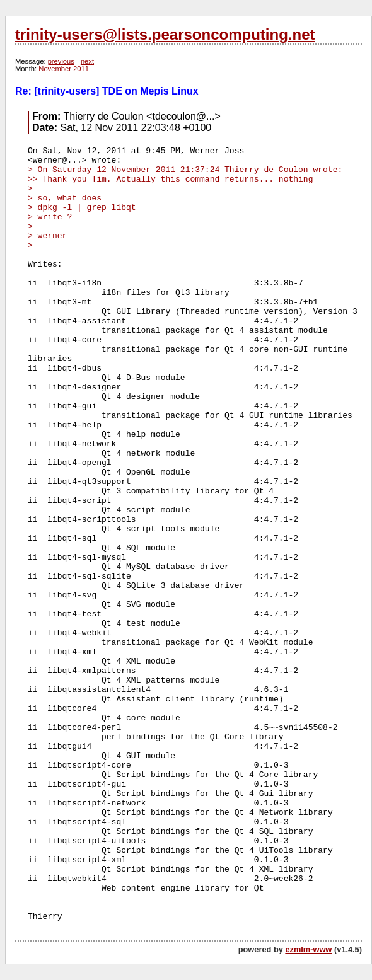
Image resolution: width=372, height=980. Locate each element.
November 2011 (64, 69)
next (87, 61)
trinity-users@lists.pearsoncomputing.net (165, 34)
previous (61, 61)
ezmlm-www (308, 949)
